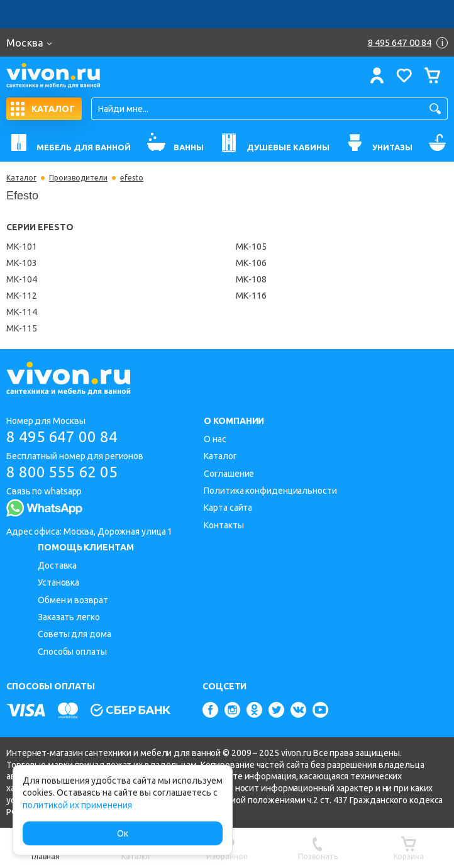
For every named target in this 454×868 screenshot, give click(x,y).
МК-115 (22, 328)
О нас (215, 439)
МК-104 (22, 279)
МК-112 (22, 296)
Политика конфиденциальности (270, 491)
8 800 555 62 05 (62, 472)
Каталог (21, 178)
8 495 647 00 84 (62, 437)
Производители (78, 178)
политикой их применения (77, 805)
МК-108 (251, 279)
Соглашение (229, 474)
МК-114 (22, 312)
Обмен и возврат (73, 600)
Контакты (224, 525)
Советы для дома (75, 634)
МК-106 (251, 263)
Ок (123, 833)
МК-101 (22, 247)
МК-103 (22, 263)
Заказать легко (69, 617)
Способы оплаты (72, 652)
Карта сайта (228, 508)
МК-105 (251, 247)
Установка (58, 582)
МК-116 (251, 296)
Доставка (57, 565)
